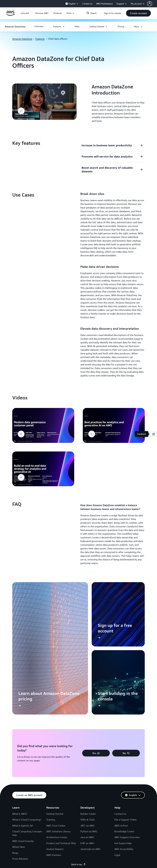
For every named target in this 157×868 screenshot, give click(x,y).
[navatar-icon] (150, 4)
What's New (19, 752)
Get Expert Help (123, 748)
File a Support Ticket (125, 725)
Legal (117, 760)
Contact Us (120, 719)
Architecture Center (57, 742)
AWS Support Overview (127, 742)
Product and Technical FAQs (61, 748)
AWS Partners (54, 760)
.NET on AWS (87, 731)
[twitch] (124, 780)
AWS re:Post (121, 731)
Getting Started (55, 719)
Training (51, 725)
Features (40, 39)
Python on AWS (89, 736)
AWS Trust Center (56, 731)
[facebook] (109, 780)
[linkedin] (114, 780)
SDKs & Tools (88, 725)
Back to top (78, 769)
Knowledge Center (124, 736)
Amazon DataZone (22, 39)
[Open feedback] (154, 434)
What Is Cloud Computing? (27, 725)
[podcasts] (134, 780)
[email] (139, 780)
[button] (152, 4)
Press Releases (20, 764)
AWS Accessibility (124, 754)
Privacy (16, 787)
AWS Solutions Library (58, 736)
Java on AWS (87, 742)
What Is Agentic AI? (23, 731)
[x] (104, 780)
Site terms (28, 787)
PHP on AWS (87, 748)
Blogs (15, 758)
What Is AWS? (20, 719)
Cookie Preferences (45, 787)
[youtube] (129, 780)
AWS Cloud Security (23, 746)
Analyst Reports (55, 754)
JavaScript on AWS (90, 754)
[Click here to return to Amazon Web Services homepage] (10, 15)
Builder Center (88, 719)
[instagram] (119, 780)
